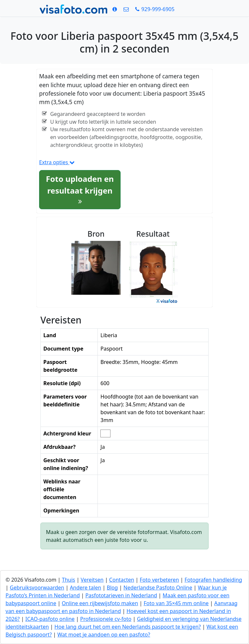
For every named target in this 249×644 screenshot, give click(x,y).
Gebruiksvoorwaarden (37, 588)
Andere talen (85, 588)
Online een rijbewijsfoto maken (100, 603)
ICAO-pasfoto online (50, 619)
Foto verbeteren (159, 580)
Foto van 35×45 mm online (176, 603)
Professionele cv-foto (106, 619)
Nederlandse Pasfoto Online (158, 588)
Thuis (68, 580)
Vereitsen (92, 580)
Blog (112, 588)
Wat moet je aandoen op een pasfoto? (104, 635)
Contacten (122, 580)
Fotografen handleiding (213, 580)
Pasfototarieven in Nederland (121, 595)
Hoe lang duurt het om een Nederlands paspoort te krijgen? (128, 627)
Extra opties (57, 162)
